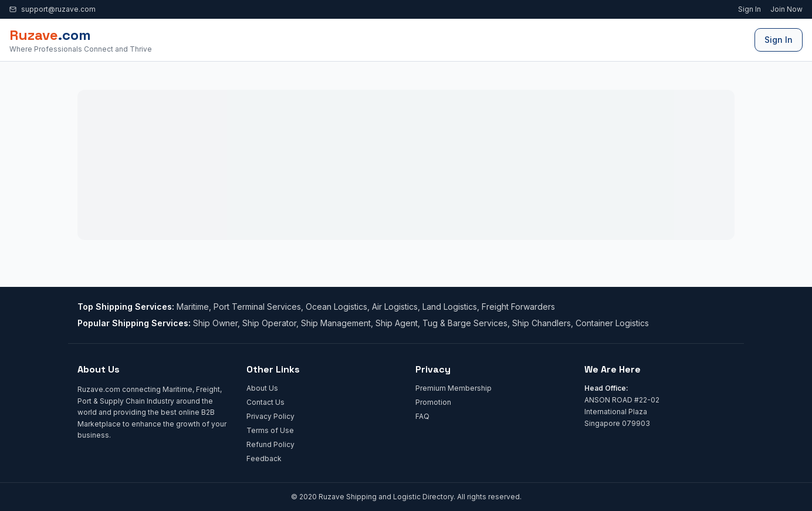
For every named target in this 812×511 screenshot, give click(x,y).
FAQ (422, 416)
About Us (262, 388)
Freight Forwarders (518, 307)
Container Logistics (612, 323)
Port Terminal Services (257, 307)
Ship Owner (215, 323)
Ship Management (336, 323)
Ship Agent (397, 323)
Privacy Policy (270, 416)
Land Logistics (450, 307)
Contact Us (265, 402)
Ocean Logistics (336, 307)
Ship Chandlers (542, 323)
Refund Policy (270, 444)
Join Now (786, 9)
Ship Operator (269, 323)
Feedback (264, 458)
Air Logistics (395, 307)
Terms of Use (270, 430)
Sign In (750, 9)
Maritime (193, 307)
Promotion (433, 402)
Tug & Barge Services (465, 323)
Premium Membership (454, 388)
